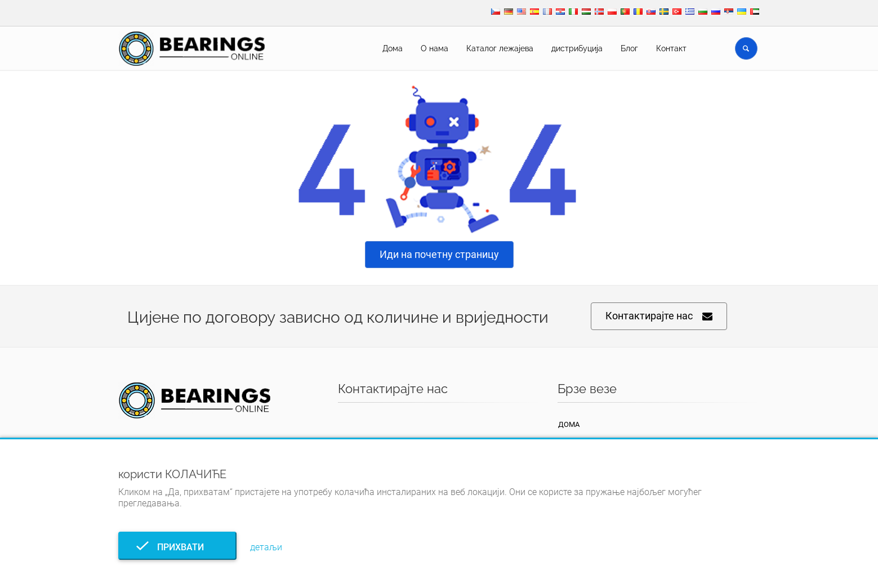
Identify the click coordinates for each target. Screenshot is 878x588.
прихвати (177, 547)
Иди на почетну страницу (439, 254)
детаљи (266, 547)
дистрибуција (577, 48)
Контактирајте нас (659, 316)
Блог (629, 48)
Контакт (671, 48)
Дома (393, 48)
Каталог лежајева (500, 48)
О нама (434, 48)
